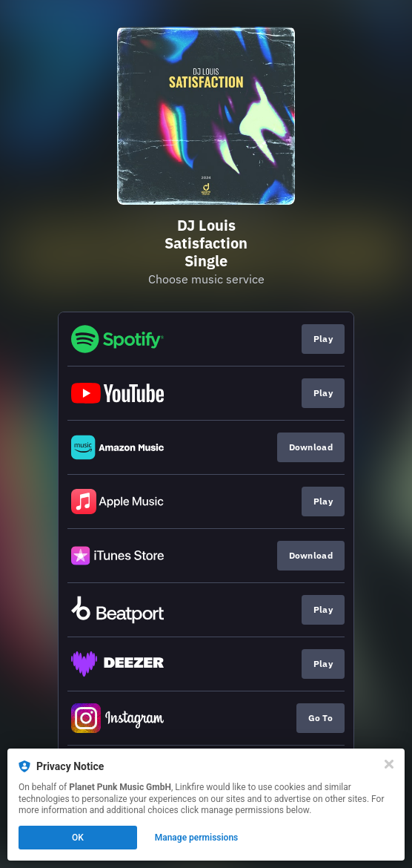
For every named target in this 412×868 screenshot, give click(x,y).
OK (78, 838)
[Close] (389, 764)
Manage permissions (197, 838)
